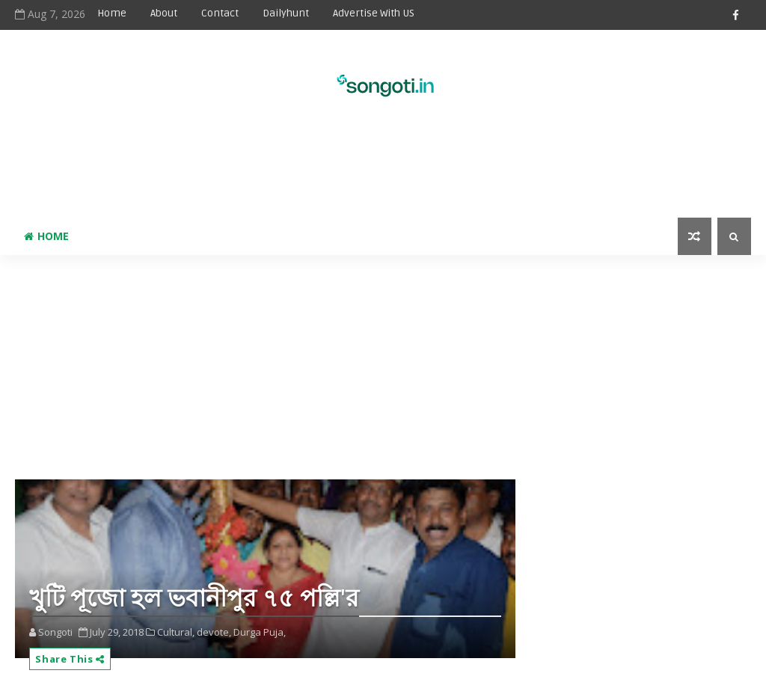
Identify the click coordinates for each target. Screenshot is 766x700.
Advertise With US (374, 13)
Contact (220, 13)
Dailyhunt (286, 13)
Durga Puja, (260, 632)
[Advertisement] (383, 169)
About (164, 13)
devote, (214, 632)
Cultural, (176, 632)
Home (112, 13)
